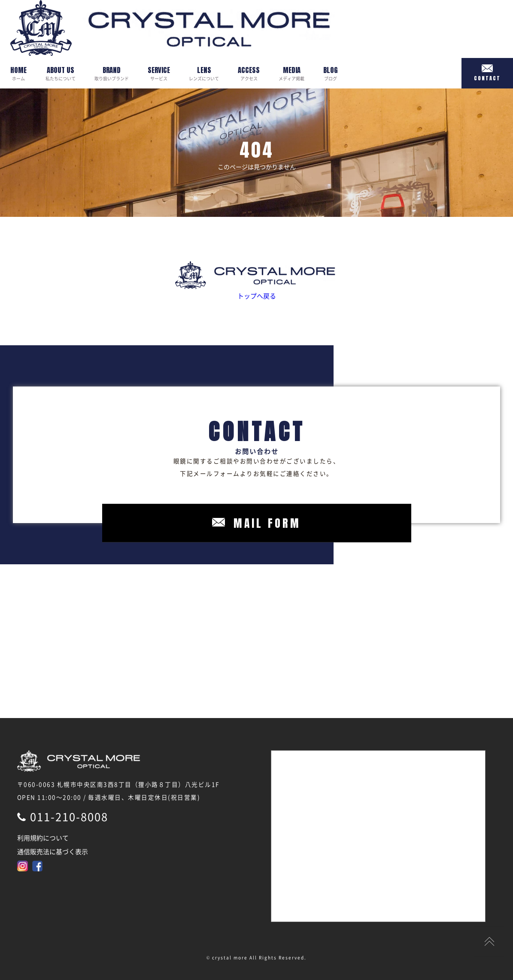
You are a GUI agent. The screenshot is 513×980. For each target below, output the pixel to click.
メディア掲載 (291, 73)
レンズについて (204, 73)
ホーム (18, 73)
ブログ (331, 73)
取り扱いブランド (112, 73)
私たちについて (61, 73)
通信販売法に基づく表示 (53, 852)
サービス (159, 73)
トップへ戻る (256, 281)
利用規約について (43, 838)
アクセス (249, 73)
